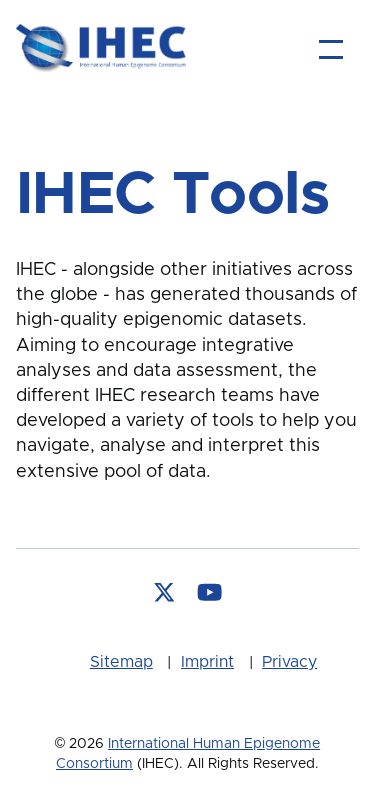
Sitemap (121, 662)
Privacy (289, 662)
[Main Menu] (331, 49)
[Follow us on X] (164, 594)
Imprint (207, 662)
